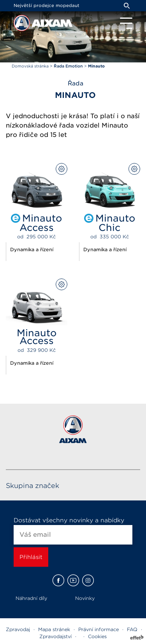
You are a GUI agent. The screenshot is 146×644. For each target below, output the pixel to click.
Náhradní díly (31, 598)
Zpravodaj (18, 629)
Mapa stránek (54, 629)
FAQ (132, 629)
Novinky (85, 598)
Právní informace (99, 629)
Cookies (97, 636)
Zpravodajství (55, 636)
